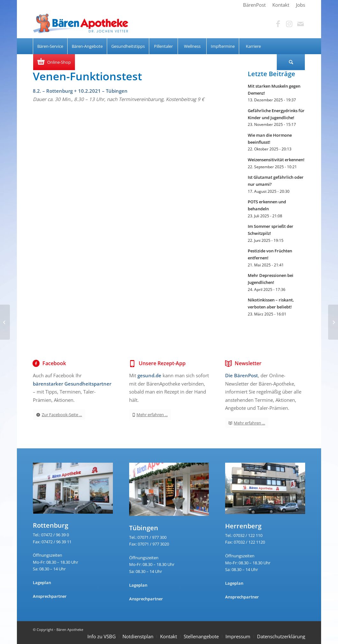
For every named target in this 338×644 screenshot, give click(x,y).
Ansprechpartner (50, 596)
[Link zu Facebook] (278, 24)
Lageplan (42, 582)
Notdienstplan (138, 636)
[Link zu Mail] (300, 24)
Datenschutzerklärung (281, 636)
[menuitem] (254, 5)
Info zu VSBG (102, 636)
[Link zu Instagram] (289, 24)
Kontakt (169, 636)
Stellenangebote (201, 636)
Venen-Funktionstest (87, 76)
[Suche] (291, 62)
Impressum (238, 636)
